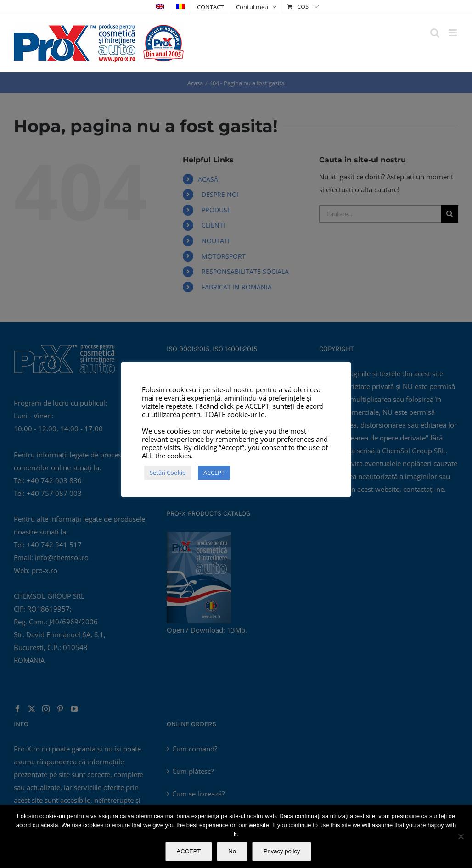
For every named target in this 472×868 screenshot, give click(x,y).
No (232, 851)
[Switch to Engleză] (160, 7)
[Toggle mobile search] (435, 33)
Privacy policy (282, 851)
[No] (461, 836)
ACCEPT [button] (214, 473)
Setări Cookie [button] (168, 473)
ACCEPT (189, 851)
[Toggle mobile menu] (453, 33)
